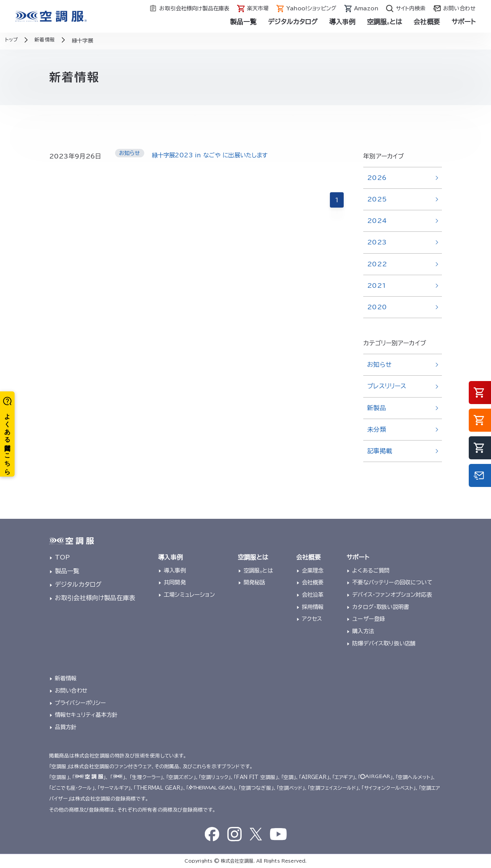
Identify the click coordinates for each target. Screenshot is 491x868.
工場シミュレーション (189, 595)
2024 (377, 221)
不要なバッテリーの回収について (392, 582)
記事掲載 (380, 451)
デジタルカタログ (293, 22)
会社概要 (427, 22)
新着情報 (66, 678)
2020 (377, 307)
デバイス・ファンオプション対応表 (392, 595)
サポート (464, 22)
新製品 (376, 408)
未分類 (376, 429)
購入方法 (363, 631)
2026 (377, 178)
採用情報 (313, 607)
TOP (62, 557)
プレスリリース (387, 386)
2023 (377, 242)
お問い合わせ (71, 691)
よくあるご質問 (371, 570)
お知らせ (379, 365)
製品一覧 (243, 22)
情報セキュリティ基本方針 (86, 715)
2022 (377, 264)
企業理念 (313, 570)
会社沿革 (313, 595)
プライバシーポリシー (81, 703)
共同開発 (175, 582)
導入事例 (342, 22)
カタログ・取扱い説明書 (381, 607)
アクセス (312, 619)
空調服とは (385, 22)
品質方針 (66, 727)
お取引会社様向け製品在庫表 (95, 598)
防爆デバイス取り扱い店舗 (384, 643)
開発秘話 (255, 582)
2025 (377, 199)
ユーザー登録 (368, 619)
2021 (376, 285)
